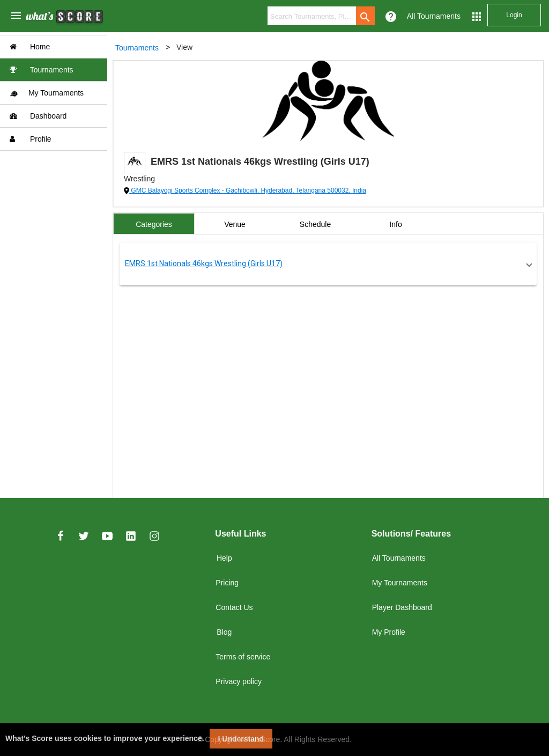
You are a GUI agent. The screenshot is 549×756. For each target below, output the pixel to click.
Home (30, 47)
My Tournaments (47, 93)
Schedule (315, 224)
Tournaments (42, 70)
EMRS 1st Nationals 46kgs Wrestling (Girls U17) (204, 263)
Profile (31, 139)
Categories (154, 224)
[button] (328, 264)
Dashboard (38, 116)
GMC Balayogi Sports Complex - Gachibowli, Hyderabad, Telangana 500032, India (248, 190)
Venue (235, 224)
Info (395, 224)
